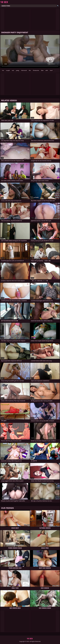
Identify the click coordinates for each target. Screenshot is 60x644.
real (13, 70)
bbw (42, 70)
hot (3, 70)
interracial (24, 70)
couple (8, 70)
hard (51, 70)
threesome (36, 70)
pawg (18, 70)
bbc (30, 70)
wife (47, 70)
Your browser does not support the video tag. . (30, 52)
